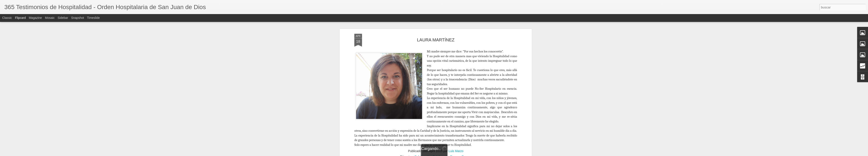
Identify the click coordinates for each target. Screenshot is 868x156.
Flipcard (20, 18)
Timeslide (93, 18)
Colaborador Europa (446, 117)
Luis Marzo (456, 112)
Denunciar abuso (512, 154)
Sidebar (63, 18)
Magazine (35, 18)
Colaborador (423, 117)
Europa (466, 117)
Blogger (497, 154)
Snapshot (78, 18)
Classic (7, 18)
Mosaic (50, 18)
